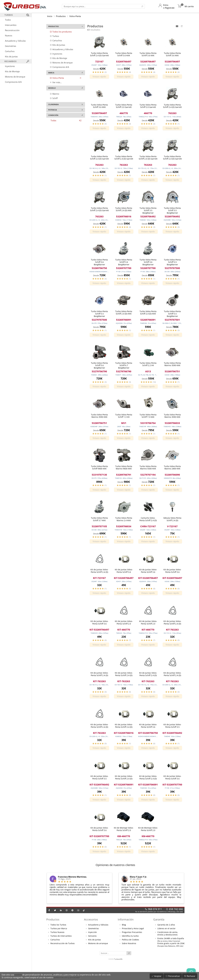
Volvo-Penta (75, 16)
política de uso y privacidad (67, 977)
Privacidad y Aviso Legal (133, 944)
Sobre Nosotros (129, 959)
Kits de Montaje (12, 71)
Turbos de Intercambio (61, 951)
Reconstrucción (12, 30)
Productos (61, 16)
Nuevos (9, 35)
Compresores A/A (13, 82)
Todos (8, 20)
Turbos (54, 36)
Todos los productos (61, 32)
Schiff (54, 98)
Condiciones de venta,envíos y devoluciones (168, 949)
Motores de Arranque (15, 77)
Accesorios (91, 935)
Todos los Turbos (58, 940)
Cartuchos (10, 51)
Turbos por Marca (59, 944)
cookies (18, 975)
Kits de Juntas (11, 56)
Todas (66, 120)
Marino (54, 94)
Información (126, 935)
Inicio (50, 16)
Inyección (93, 948)
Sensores (92, 951)
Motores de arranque (98, 959)
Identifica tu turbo (130, 951)
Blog (124, 940)
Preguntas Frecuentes (132, 948)
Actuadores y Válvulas (15, 41)
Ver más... (56, 82)
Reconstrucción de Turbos (63, 959)
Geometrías (11, 46)
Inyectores (10, 66)
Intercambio (11, 25)
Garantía (159, 935)
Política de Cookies (130, 955)
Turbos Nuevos (57, 948)
